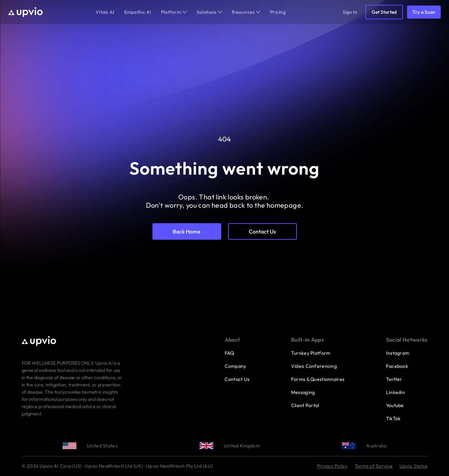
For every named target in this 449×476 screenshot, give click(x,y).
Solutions (210, 12)
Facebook (397, 366)
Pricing (278, 12)
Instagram (398, 353)
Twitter (394, 379)
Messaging (303, 392)
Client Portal (305, 405)
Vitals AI (105, 12)
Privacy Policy (333, 466)
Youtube (395, 405)
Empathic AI (138, 12)
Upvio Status (413, 466)
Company (236, 366)
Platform (174, 12)
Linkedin (395, 392)
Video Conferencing (314, 366)
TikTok (393, 418)
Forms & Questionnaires (318, 379)
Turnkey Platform (311, 353)
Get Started (384, 12)
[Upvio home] (25, 12)
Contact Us (237, 379)
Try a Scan (424, 12)
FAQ (229, 353)
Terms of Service (374, 466)
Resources (246, 12)
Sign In (350, 12)
